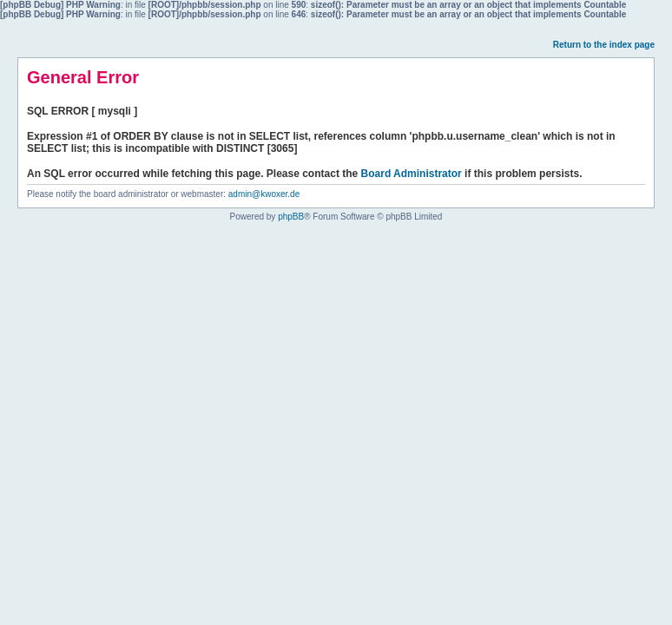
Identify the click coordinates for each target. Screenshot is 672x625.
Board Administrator (412, 174)
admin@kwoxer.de (264, 194)
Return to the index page (604, 45)
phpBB (291, 217)
